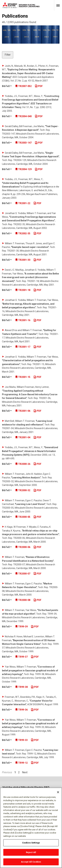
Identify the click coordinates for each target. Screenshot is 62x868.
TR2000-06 (23, 547)
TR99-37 (21, 657)
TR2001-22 (23, 203)
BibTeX (7, 86)
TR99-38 (21, 687)
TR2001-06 (23, 411)
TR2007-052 (23, 86)
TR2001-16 (23, 320)
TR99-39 (21, 627)
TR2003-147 (23, 143)
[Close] (58, 792)
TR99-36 (21, 710)
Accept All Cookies (31, 862)
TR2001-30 (23, 260)
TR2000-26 (23, 464)
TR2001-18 (23, 290)
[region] (31, 828)
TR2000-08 (23, 600)
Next (25, 772)
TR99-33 (21, 740)
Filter (8, 55)
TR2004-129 (23, 169)
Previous (7, 772)
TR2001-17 (23, 347)
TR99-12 (21, 763)
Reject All (31, 852)
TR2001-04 (23, 437)
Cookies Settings (31, 843)
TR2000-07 (23, 574)
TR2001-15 (23, 377)
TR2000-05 (23, 517)
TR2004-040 (23, 116)
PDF (39, 86)
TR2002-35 (23, 233)
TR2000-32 (23, 490)
